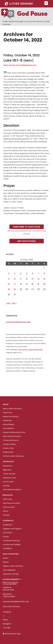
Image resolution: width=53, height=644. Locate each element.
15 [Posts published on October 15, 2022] (44, 279)
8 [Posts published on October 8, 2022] (44, 273)
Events (6, 558)
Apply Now (7, 470)
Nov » (14, 303)
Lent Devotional (27, 241)
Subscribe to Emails (11, 574)
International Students (12, 490)
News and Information (12, 436)
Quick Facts (8, 413)
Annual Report (9, 424)
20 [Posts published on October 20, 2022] (33, 284)
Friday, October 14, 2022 (22, 55)
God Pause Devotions (12, 503)
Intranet (6, 515)
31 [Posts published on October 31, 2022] (15, 294)
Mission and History (11, 416)
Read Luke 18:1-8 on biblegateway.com (20, 65)
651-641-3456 (9, 590)
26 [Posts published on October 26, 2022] (27, 289)
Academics (8, 525)
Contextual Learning (11, 541)
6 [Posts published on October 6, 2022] (33, 273)
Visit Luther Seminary (11, 607)
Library (6, 511)
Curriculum (8, 533)
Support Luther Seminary (13, 566)
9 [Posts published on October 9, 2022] (9, 279)
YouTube (7, 628)
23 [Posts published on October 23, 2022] (9, 289)
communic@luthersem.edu (18, 322)
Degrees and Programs (12, 529)
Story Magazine (9, 570)
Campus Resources (11, 440)
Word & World (9, 507)
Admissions (8, 466)
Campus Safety (9, 444)
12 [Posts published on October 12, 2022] (27, 279)
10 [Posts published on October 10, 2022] (15, 279)
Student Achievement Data (14, 432)
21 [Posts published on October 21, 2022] (39, 284)
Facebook (7, 612)
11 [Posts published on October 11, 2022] (21, 279)
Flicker (6, 620)
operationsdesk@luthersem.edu (16, 602)
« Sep (8, 303)
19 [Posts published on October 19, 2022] (27, 284)
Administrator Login (13, 634)
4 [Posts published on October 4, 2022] (21, 273)
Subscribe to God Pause (27, 227)
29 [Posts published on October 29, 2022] (44, 289)
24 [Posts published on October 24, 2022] (15, 289)
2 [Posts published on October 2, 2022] (9, 273)
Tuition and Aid (9, 474)
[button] (46, 3)
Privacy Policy (8, 448)
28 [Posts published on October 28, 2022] (39, 289)
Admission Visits (9, 478)
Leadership (7, 420)
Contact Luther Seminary (13, 456)
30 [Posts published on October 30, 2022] (9, 294)
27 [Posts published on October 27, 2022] (33, 289)
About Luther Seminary (12, 409)
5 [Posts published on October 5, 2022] (27, 273)
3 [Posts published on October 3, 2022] (15, 273)
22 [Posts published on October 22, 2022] (44, 284)
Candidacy (7, 548)
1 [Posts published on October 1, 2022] (44, 268)
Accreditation (9, 428)
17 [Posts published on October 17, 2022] (15, 284)
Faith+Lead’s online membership (31, 350)
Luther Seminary (23, 4)
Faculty (6, 537)
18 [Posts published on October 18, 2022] (21, 284)
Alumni (6, 562)
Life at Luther (8, 482)
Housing (6, 486)
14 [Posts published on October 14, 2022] (39, 279)
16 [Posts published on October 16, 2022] (9, 284)
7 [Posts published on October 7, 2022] (39, 273)
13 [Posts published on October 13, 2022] (33, 279)
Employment (8, 452)
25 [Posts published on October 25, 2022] (21, 289)
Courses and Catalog (12, 545)
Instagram (7, 624)
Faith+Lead (7, 499)
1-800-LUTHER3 (9, 597)
